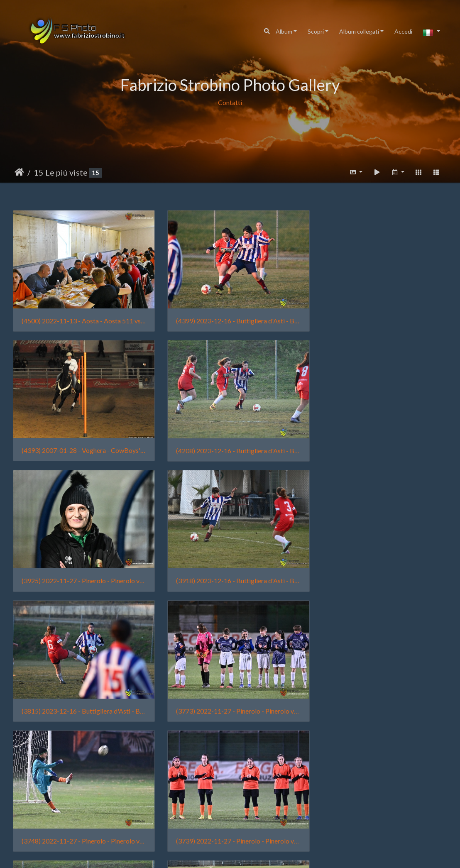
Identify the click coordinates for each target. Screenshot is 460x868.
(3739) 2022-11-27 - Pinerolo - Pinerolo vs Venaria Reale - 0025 (81, 695)
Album (284, 31)
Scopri (316, 31)
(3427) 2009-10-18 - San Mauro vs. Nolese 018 (230, 821)
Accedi (403, 31)
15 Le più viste (61, 172)
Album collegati (359, 31)
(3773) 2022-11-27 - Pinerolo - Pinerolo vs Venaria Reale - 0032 (230, 569)
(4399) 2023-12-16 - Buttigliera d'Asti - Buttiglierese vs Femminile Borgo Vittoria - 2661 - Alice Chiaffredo (230, 317)
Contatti (230, 102)
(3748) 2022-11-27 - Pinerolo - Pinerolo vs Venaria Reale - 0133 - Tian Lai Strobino (379, 569)
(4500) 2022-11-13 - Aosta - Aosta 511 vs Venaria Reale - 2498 (81, 317)
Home (19, 172)
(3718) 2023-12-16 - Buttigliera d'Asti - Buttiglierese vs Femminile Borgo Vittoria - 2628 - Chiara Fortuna (230, 695)
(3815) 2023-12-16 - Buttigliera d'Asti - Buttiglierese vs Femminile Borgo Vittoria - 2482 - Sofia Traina (81, 569)
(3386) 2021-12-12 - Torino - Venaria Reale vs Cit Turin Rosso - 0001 (379, 821)
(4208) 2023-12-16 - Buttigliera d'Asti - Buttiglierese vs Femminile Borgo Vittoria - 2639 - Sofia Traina (81, 443)
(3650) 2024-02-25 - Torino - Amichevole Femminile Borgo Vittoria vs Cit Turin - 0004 (379, 695)
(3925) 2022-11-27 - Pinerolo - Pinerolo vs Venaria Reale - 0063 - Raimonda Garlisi (230, 443)
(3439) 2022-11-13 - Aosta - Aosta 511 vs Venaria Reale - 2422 (81, 821)
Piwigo (258, 854)
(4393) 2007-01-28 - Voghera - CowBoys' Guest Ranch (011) (379, 317)
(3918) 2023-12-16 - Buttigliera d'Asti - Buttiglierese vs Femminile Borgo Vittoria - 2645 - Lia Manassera (379, 443)
